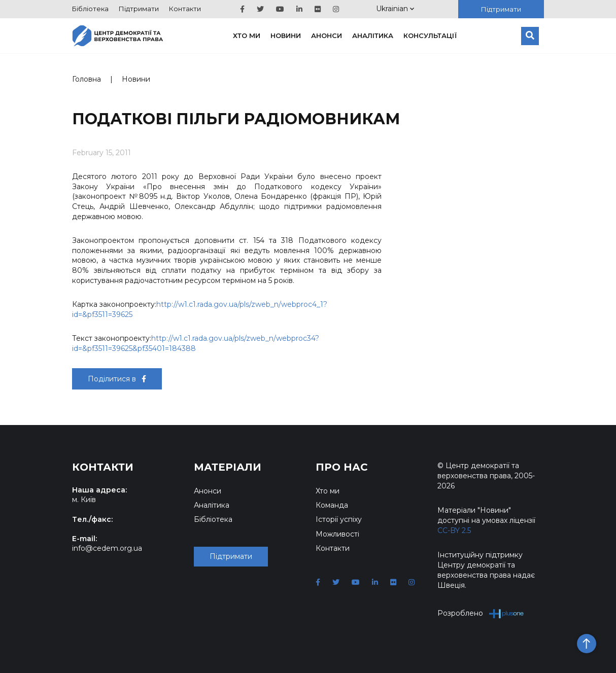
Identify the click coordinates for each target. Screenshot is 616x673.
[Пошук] (530, 36)
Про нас (342, 467)
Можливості (337, 534)
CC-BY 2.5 (454, 530)
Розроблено (481, 613)
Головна (87, 79)
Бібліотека (90, 9)
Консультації (430, 36)
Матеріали (228, 467)
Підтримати (139, 9)
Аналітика (373, 36)
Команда (332, 505)
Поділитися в (117, 379)
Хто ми (247, 36)
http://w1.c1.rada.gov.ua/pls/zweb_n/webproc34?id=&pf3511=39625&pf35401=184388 (196, 343)
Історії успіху (339, 519)
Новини (286, 36)
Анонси (327, 36)
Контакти (185, 9)
